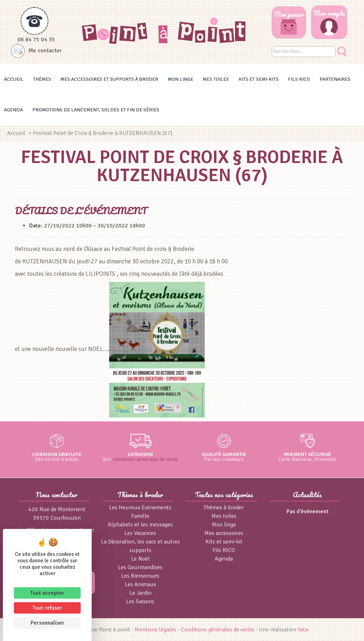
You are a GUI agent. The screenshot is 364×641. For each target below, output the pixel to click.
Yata (303, 630)
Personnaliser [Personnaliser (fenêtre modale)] (47, 623)
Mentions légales (156, 630)
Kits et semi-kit (224, 542)
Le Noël (140, 559)
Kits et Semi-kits (259, 79)
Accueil (14, 79)
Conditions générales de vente (218, 630)
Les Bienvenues (140, 576)
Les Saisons (140, 601)
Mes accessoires (224, 533)
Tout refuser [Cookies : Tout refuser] (47, 608)
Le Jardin (140, 593)
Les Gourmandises (140, 567)
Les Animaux (140, 584)
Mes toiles (216, 79)
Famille (140, 516)
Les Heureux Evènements (140, 508)
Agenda (13, 110)
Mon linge (181, 79)
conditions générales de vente (145, 459)
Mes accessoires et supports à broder (109, 79)
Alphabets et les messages (140, 525)
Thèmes (42, 79)
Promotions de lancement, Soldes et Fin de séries (96, 110)
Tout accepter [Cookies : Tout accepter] (47, 593)
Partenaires (335, 79)
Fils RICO (299, 79)
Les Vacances (140, 533)
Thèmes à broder (224, 508)
